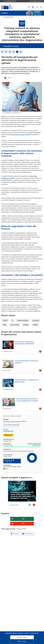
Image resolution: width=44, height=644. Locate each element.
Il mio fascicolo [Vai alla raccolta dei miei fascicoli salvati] (28, 534)
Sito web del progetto (11, 425)
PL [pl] (21, 52)
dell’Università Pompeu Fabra (20, 135)
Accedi (29, 7)
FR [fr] (14, 52)
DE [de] (2, 52)
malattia (35, 325)
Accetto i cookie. (22, 637)
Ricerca (37, 7)
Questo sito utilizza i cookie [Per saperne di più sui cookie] (13, 633)
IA (12, 320)
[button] (33, 7)
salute (5, 325)
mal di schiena (15, 325)
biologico (26, 325)
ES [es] (10, 52)
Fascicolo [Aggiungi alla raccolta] (15, 533)
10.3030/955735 (8, 431)
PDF (23, 524)
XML (23, 519)
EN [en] (6, 52)
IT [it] (17, 52)
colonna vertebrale (23, 320)
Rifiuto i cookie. (22, 641)
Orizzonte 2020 (8, 17)
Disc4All (37, 133)
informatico (36, 320)
